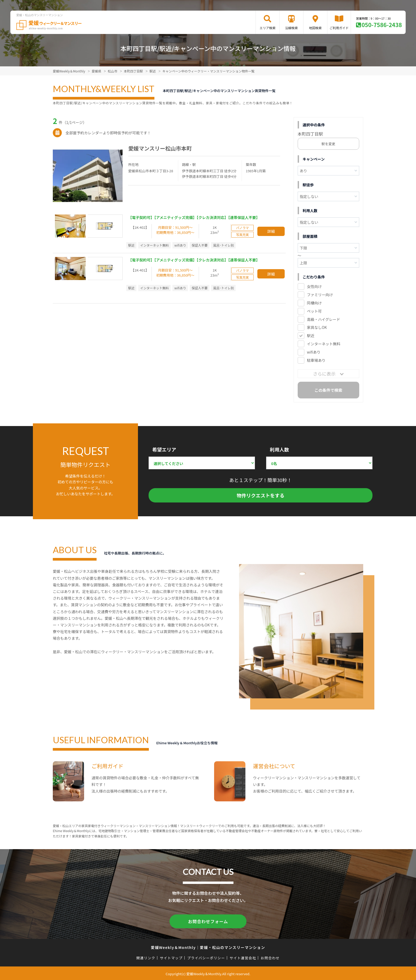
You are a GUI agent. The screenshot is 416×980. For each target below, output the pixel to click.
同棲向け (314, 303)
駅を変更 (328, 144)
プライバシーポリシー (206, 957)
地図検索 (315, 28)
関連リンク (146, 957)
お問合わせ (270, 957)
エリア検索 (267, 28)
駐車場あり (316, 360)
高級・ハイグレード (324, 319)
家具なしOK (317, 327)
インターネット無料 (324, 344)
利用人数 (279, 449)
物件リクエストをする (261, 495)
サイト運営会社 (243, 957)
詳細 (271, 231)
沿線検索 (291, 28)
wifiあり (314, 352)
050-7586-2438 (382, 25)
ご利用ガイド (339, 28)
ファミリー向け (320, 295)
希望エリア (164, 449)
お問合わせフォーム (208, 921)
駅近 (311, 336)
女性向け (314, 286)
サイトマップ (171, 957)
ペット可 (314, 311)
